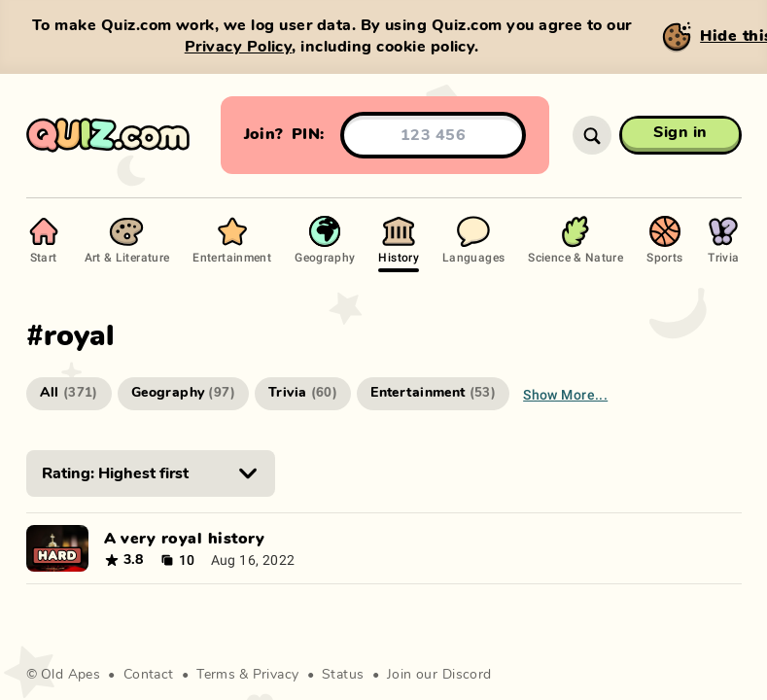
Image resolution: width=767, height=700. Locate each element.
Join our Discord (439, 675)
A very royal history (185, 539)
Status (343, 675)
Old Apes (70, 675)
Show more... (565, 394)
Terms (216, 675)
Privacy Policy (239, 47)
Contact (149, 675)
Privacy (276, 675)
